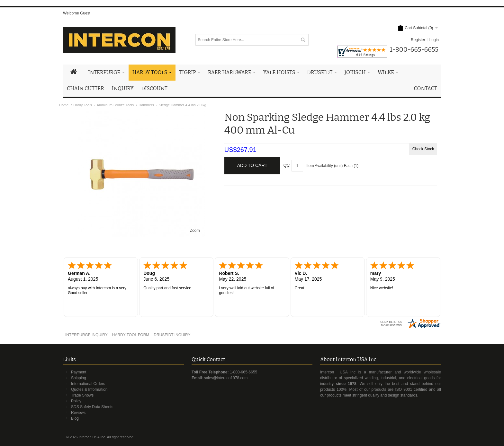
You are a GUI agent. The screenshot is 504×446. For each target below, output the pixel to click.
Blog (75, 418)
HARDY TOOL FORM (131, 335)
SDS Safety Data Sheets (92, 407)
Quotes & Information (89, 389)
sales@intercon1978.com (226, 378)
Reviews (78, 413)
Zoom (195, 231)
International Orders (88, 384)
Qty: (287, 165)
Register (418, 40)
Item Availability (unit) (324, 166)
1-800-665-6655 (243, 372)
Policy (76, 401)
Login (434, 40)
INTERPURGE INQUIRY (86, 335)
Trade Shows (82, 395)
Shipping (79, 378)
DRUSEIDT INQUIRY (172, 335)
